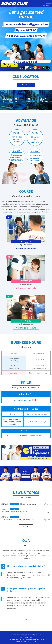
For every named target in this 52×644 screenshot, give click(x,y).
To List (26, 526)
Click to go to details (9, 65)
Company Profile (16, 635)
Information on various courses (26, 196)
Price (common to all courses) (26, 387)
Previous (11, 100)
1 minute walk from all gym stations (26, 24)
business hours (26, 347)
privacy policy (25, 635)
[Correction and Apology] (29, 504)
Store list (26, 85)
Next (41, 100)
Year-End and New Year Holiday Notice (14, 512)
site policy (32, 635)
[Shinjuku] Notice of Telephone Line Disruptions (18, 519)
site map (39, 635)
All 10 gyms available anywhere (26, 36)
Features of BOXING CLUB (26, 125)
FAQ (26, 545)
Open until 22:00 (26, 30)
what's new (26, 497)
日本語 (43, 5)
